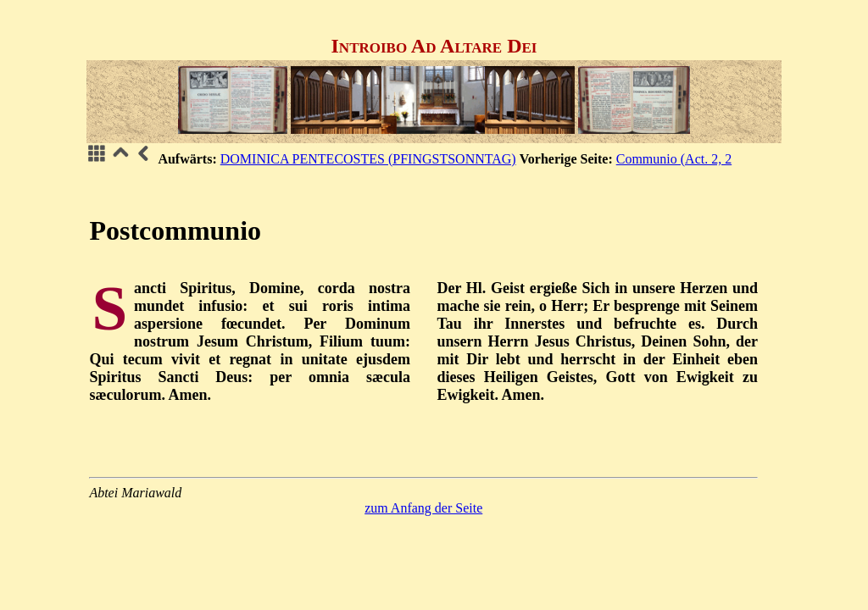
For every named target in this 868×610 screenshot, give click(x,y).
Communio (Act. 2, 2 (674, 159)
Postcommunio (175, 230)
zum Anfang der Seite (423, 508)
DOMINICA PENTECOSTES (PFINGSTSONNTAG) (368, 159)
